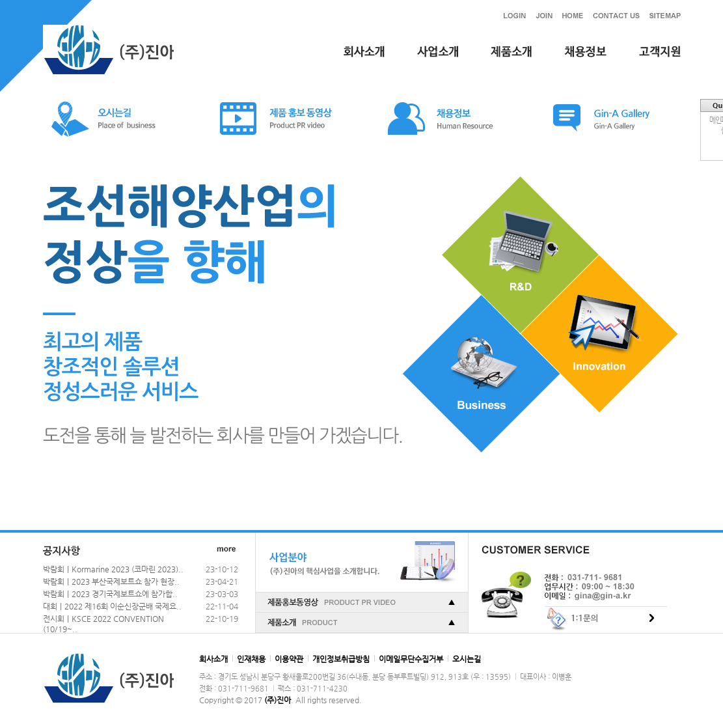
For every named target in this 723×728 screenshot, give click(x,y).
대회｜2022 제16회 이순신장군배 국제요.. (112, 606)
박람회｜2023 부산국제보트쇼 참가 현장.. (111, 581)
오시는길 (467, 659)
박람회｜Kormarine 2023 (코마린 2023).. (113, 569)
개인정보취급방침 (341, 659)
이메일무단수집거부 (411, 659)
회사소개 (213, 659)
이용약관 (289, 659)
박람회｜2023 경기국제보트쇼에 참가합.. (110, 594)
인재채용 (251, 659)
